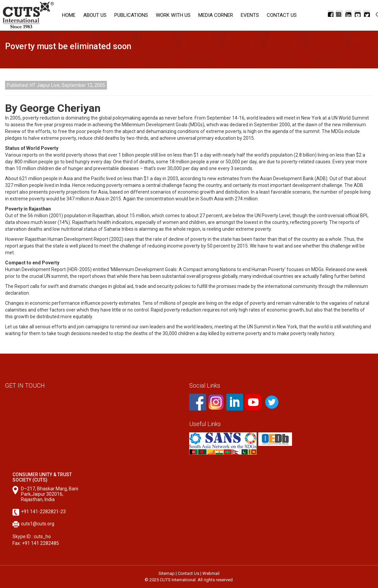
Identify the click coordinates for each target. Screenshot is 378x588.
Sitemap (167, 573)
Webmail (211, 573)
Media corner (216, 15)
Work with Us (173, 15)
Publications (131, 15)
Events (250, 15)
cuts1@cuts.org (38, 524)
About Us (95, 15)
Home (69, 15)
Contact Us (282, 15)
